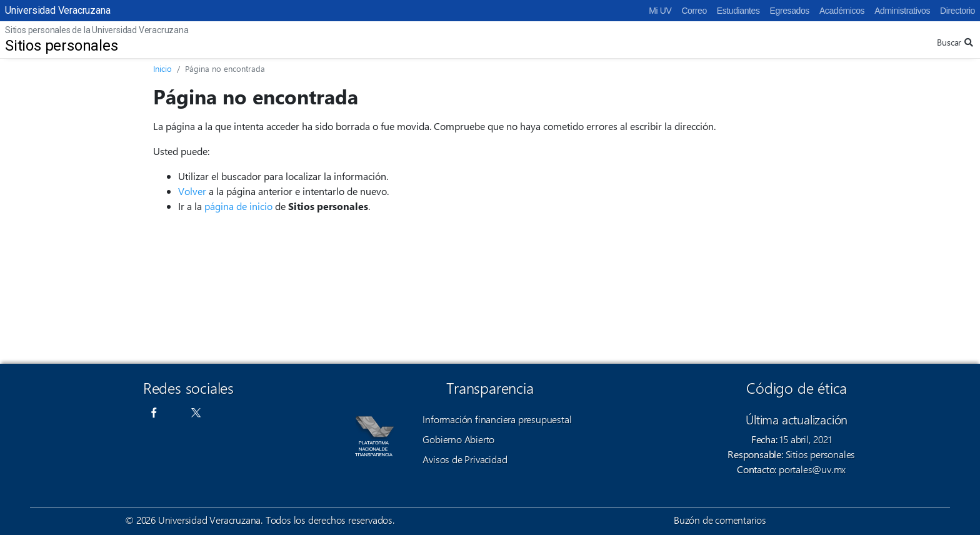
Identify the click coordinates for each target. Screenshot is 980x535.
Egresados (790, 11)
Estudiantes (738, 11)
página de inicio (238, 206)
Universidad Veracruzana (57, 10)
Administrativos (902, 11)
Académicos (842, 11)
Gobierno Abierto (458, 439)
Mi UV (660, 11)
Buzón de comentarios (720, 520)
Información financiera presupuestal (497, 419)
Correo (694, 11)
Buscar (955, 42)
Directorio (957, 11)
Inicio (162, 68)
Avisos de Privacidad (465, 459)
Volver (192, 191)
